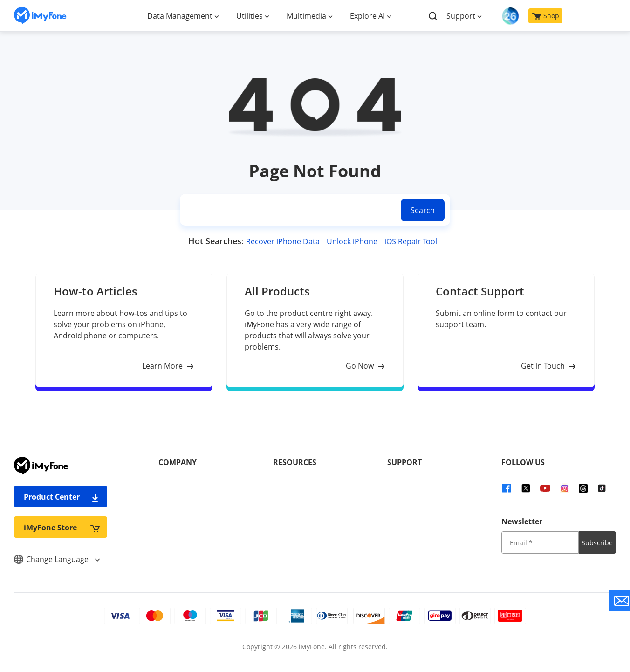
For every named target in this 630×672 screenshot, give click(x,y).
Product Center (62, 497)
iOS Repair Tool (411, 241)
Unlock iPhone (352, 241)
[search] (288, 210)
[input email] (540, 542)
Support (461, 16)
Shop (546, 16)
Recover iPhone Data (283, 241)
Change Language (57, 559)
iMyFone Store (62, 527)
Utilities (250, 16)
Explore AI (367, 16)
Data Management (180, 16)
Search (423, 210)
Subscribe (597, 543)
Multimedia (306, 16)
